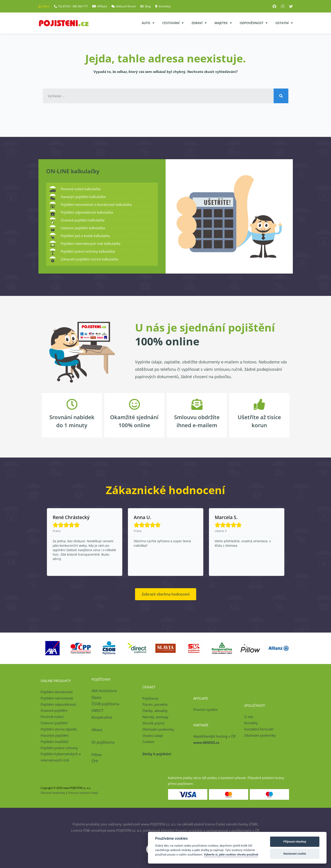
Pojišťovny (150, 698)
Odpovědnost (254, 23)
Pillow (96, 755)
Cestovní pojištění (54, 723)
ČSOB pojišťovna (105, 704)
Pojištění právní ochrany (59, 748)
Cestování (173, 23)
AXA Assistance (105, 691)
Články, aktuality (155, 711)
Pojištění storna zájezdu (59, 729)
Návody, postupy (155, 717)
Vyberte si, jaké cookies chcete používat (231, 854)
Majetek (223, 23)
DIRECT (98, 711)
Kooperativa (102, 717)
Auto (148, 23)
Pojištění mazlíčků (54, 742)
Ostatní (284, 23)
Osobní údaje (153, 736)
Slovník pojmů (153, 723)
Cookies (148, 742)
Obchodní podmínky (158, 729)
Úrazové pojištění (54, 710)
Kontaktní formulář (259, 729)
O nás (249, 717)
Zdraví (199, 23)
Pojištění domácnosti (57, 692)
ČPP (95, 761)
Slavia (96, 697)
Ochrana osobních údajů (83, 793)
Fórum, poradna (155, 704)
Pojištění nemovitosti (57, 698)
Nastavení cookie (295, 854)
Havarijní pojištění (55, 735)
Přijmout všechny (295, 842)
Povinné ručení (52, 717)
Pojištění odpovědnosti (58, 704)
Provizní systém (205, 709)
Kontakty (251, 723)
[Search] (281, 96)
